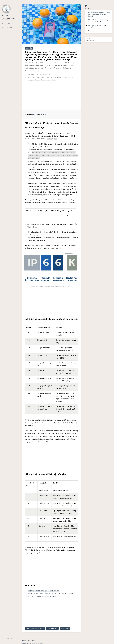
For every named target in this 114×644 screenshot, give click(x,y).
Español (71, 77)
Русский (54, 80)
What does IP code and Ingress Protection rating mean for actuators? (51, 593)
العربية (49, 80)
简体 (38, 77)
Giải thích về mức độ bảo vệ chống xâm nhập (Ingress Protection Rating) (99, 14)
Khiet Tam (34, 115)
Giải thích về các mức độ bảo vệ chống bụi (98, 26)
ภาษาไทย (53, 77)
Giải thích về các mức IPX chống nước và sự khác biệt (98, 21)
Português (31, 80)
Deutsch (37, 80)
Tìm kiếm (89, 38)
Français (43, 80)
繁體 (29, 77)
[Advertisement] (51, 96)
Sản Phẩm (29, 48)
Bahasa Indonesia (62, 77)
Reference (91, 31)
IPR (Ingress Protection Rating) (35, 628)
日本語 (43, 77)
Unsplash (43, 115)
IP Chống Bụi (65, 628)
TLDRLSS (5, 16)
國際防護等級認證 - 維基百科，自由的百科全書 (44, 591)
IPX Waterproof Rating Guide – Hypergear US (43, 596)
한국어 (48, 77)
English (34, 77)
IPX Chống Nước (52, 628)
